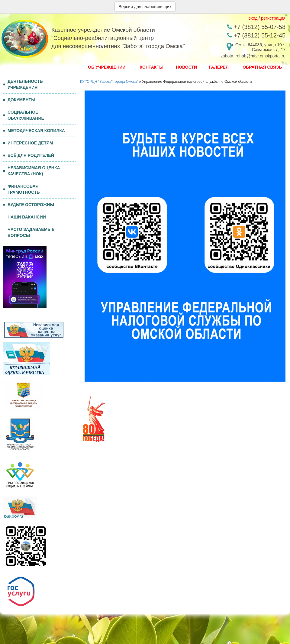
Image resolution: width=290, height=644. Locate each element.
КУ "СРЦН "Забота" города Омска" (109, 82)
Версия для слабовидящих (145, 7)
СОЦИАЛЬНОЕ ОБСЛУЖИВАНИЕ (24, 115)
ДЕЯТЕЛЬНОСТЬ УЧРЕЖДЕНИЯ (23, 84)
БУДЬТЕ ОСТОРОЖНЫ (29, 205)
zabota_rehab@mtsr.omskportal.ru (253, 56)
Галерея (219, 67)
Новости (186, 67)
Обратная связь (262, 67)
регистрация (273, 18)
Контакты (152, 67)
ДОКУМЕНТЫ (19, 100)
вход (253, 18)
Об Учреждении (107, 67)
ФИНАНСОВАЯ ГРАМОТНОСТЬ (21, 189)
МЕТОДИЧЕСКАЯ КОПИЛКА (34, 131)
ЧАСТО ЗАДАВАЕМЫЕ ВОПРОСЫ (31, 232)
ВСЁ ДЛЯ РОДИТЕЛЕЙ (29, 155)
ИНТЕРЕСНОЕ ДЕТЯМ (28, 143)
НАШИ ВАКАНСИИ (27, 217)
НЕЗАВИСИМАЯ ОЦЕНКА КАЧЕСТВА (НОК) (32, 171)
